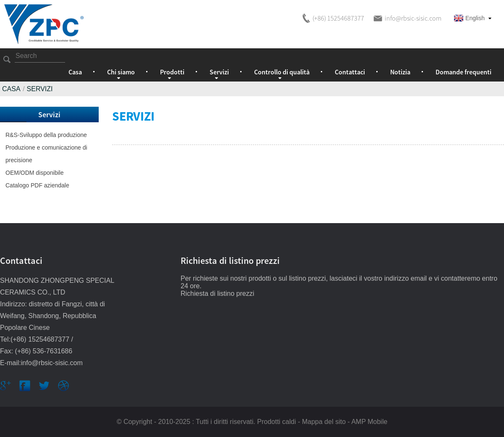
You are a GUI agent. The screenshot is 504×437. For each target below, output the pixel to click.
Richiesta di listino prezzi (217, 294)
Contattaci (350, 72)
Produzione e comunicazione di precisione (46, 154)
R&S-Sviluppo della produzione (46, 135)
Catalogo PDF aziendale (37, 185)
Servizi (40, 89)
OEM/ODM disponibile (35, 173)
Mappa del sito (324, 422)
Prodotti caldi (277, 422)
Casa (75, 72)
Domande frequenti (463, 72)
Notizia (400, 72)
